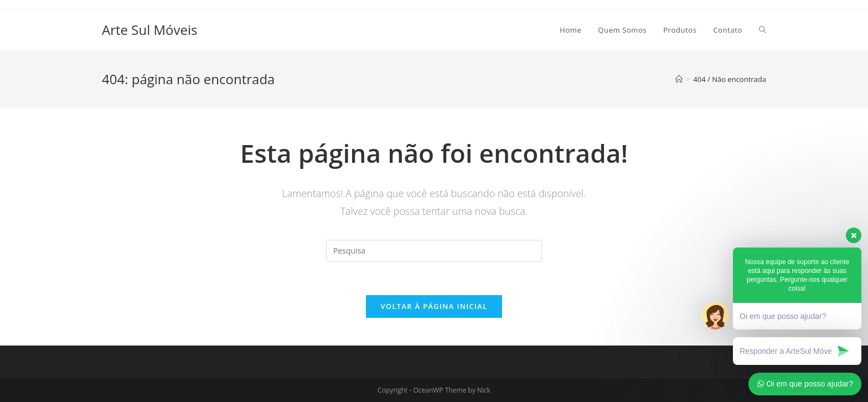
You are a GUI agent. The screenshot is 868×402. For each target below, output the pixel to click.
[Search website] (763, 30)
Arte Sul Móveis (149, 30)
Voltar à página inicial (434, 306)
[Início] (679, 79)
